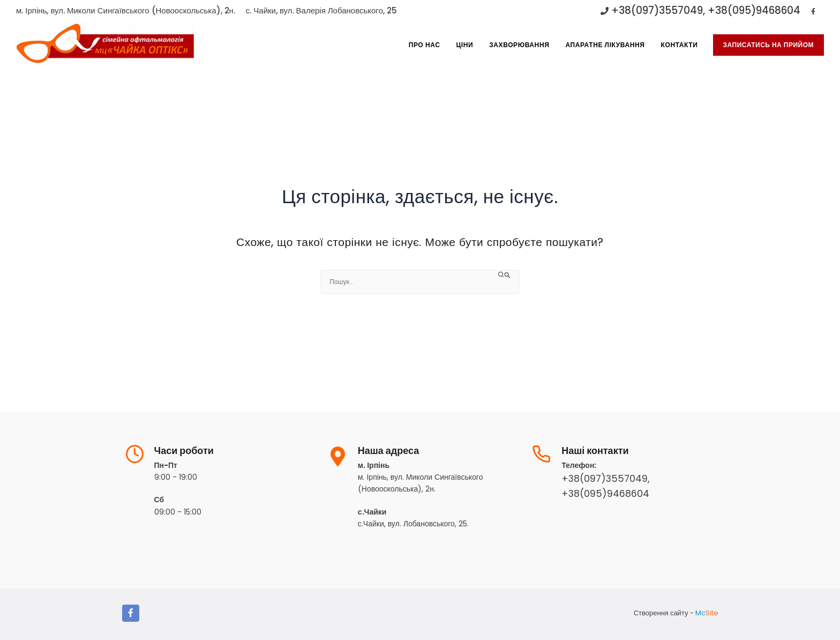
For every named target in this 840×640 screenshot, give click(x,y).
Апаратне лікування (605, 45)
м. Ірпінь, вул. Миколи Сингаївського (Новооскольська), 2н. (126, 10)
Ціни (464, 45)
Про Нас (425, 45)
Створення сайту (661, 613)
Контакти (680, 45)
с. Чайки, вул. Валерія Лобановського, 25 (321, 10)
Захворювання (519, 45)
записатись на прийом (769, 45)
